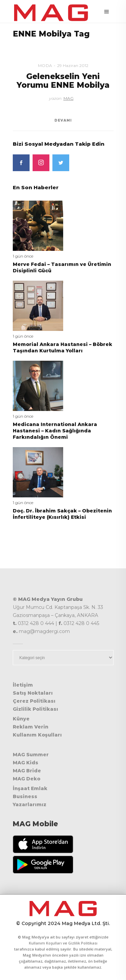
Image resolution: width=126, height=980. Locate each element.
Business (25, 796)
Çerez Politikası (34, 701)
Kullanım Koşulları (37, 735)
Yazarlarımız (30, 804)
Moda (45, 65)
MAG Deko (27, 779)
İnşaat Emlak (30, 788)
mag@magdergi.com (44, 631)
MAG (69, 98)
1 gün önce (23, 256)
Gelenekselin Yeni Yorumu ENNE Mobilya (63, 81)
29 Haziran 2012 (73, 65)
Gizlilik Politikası (35, 709)
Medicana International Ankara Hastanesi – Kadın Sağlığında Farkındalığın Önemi (55, 431)
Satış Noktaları (33, 693)
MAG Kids (26, 763)
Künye (21, 719)
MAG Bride (27, 771)
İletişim (23, 685)
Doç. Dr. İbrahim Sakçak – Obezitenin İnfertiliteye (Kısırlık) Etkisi (62, 514)
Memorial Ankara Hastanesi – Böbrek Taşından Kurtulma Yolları (62, 347)
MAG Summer (31, 755)
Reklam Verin (31, 727)
